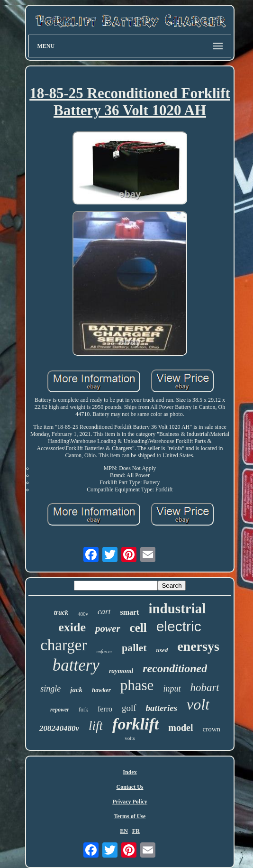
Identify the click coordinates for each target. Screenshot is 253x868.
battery (76, 665)
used (162, 650)
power (108, 628)
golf (129, 708)
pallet (134, 648)
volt (198, 704)
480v (83, 614)
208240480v (59, 728)
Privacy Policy (130, 802)
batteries (162, 708)
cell (138, 628)
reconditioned (175, 668)
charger (63, 645)
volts (130, 738)
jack (76, 690)
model (181, 728)
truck (61, 613)
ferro (105, 709)
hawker (101, 690)
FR (136, 831)
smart (129, 612)
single (50, 689)
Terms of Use (130, 816)
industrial (177, 609)
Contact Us (130, 787)
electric (179, 626)
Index (130, 772)
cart (104, 612)
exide (72, 627)
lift (96, 726)
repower (60, 710)
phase (137, 685)
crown (212, 729)
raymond (121, 671)
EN (124, 831)
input (172, 689)
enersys (198, 646)
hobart (204, 688)
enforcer (105, 651)
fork (83, 710)
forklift (136, 724)
